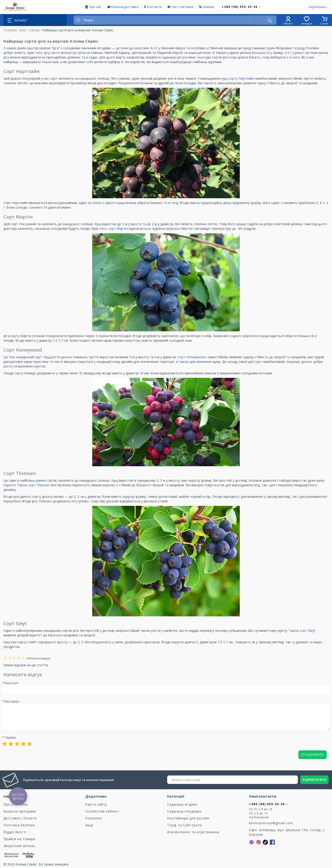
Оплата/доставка (123, 7)
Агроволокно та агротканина (193, 832)
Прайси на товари (19, 839)
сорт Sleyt (307, 631)
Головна (10, 30)
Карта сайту (96, 804)
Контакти (153, 7)
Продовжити (313, 755)
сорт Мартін (118, 229)
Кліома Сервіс (26, 864)
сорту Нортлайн (241, 78)
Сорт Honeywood (191, 357)
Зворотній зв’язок (19, 846)
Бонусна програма (20, 811)
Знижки (207, 7)
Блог (23, 30)
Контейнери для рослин (188, 818)
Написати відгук (38, 658)
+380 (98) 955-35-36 (241, 7)
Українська (319, 7)
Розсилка (93, 818)
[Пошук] (270, 20)
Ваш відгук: (12, 701)
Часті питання (180, 7)
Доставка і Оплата (20, 818)
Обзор (34, 30)
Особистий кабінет (102, 811)
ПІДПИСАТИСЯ (314, 780)
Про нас (93, 7)
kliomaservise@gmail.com (271, 823)
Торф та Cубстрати (184, 825)
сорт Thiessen (39, 485)
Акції (89, 825)
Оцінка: (11, 737)
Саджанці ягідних (182, 804)
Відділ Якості (15, 832)
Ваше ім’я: (12, 683)
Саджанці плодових (184, 811)
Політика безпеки (19, 825)
